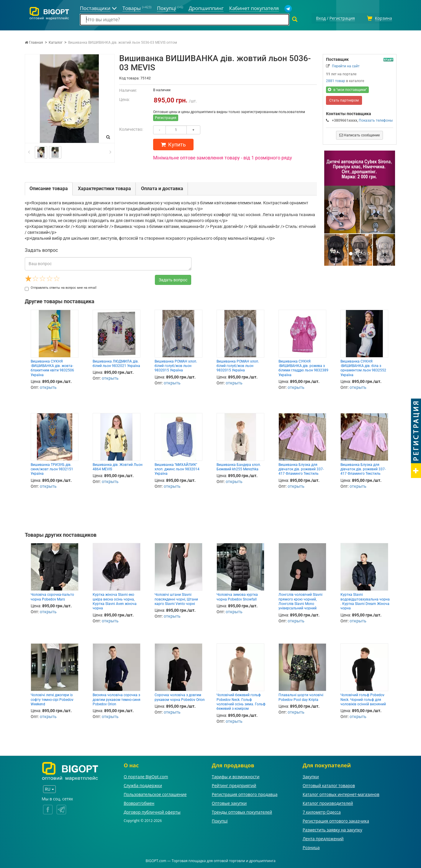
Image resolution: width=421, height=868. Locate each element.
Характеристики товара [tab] (104, 188)
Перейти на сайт (346, 65)
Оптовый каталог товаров (329, 785)
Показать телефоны (376, 120)
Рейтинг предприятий (234, 785)
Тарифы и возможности (236, 776)
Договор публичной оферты (152, 811)
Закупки (311, 776)
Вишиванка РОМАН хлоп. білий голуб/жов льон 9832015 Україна (176, 365)
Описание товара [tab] (49, 188)
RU (49, 788)
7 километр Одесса (322, 811)
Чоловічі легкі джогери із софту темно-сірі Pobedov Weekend (52, 699)
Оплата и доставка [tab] (162, 188)
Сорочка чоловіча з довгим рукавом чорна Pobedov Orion (180, 696)
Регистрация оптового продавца (245, 793)
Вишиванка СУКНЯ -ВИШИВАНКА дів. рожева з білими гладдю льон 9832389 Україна (303, 367)
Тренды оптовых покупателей (242, 811)
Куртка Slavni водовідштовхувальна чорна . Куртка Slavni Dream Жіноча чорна (365, 601)
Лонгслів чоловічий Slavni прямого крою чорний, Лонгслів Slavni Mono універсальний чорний (300, 601)
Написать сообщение (359, 134)
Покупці (220, 820)
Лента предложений (323, 838)
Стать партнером (344, 99)
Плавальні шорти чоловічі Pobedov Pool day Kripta (301, 696)
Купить (173, 144)
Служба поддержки (143, 785)
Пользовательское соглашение (155, 793)
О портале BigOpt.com (146, 776)
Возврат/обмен (139, 802)
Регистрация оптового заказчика (336, 820)
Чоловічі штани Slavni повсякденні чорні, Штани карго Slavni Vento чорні (176, 598)
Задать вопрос (173, 279)
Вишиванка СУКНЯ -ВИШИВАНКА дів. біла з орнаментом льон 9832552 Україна (363, 367)
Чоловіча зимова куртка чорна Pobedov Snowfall (237, 596)
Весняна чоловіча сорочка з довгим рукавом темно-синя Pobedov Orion (117, 699)
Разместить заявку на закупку (332, 829)
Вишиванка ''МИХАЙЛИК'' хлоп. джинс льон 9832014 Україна (177, 468)
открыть (48, 386)
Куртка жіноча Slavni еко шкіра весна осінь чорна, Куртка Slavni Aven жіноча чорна (115, 601)
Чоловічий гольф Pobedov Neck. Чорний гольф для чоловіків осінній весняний (363, 699)
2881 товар (336, 80)
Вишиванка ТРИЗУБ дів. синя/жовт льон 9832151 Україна (52, 468)
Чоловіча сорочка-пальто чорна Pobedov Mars (52, 596)
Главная (34, 42)
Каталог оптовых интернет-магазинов (341, 793)
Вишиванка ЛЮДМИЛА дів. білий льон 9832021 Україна (116, 363)
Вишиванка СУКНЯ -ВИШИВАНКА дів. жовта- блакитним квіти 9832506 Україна (52, 367)
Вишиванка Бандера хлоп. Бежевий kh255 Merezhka (239, 466)
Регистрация (166, 117)
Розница (311, 847)
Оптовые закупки (229, 802)
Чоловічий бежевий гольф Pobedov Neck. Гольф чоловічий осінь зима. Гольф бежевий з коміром (241, 701)
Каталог (56, 42)
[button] (330, 207)
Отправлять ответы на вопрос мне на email (61, 287)
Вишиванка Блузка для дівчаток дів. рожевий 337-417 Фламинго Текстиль (301, 468)
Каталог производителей (328, 802)
